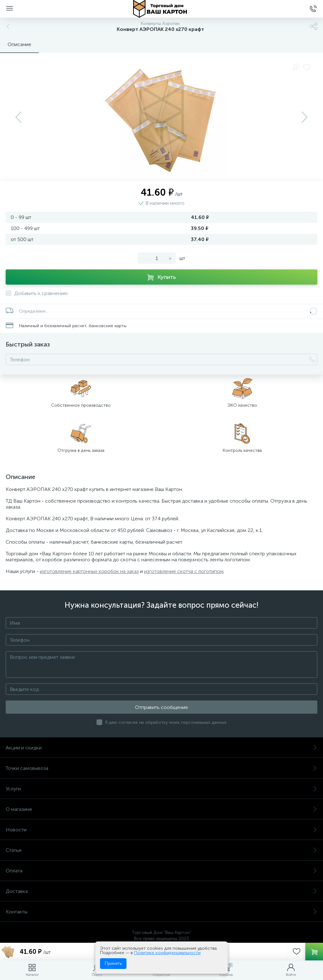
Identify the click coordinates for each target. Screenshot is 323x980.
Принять (113, 963)
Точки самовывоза (161, 768)
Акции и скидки (161, 748)
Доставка (161, 891)
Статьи (161, 850)
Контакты (161, 912)
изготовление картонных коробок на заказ (89, 571)
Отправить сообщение (161, 707)
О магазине (161, 809)
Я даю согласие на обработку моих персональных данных (166, 722)
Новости (161, 830)
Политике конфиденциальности (167, 953)
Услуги (161, 789)
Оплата (161, 871)
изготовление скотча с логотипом (184, 571)
